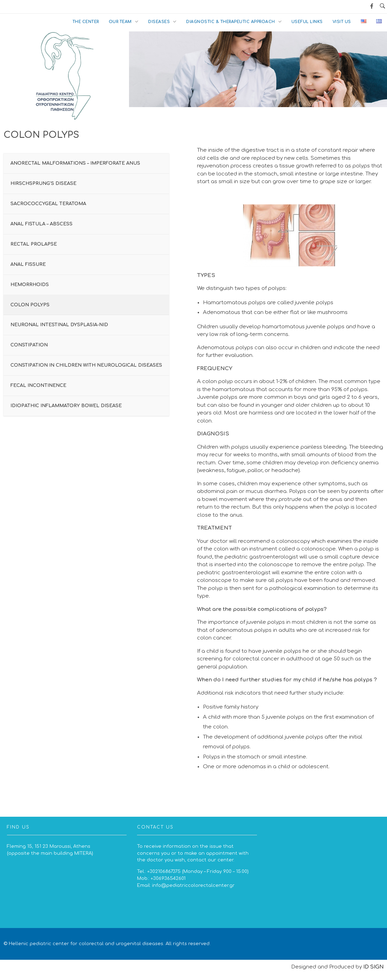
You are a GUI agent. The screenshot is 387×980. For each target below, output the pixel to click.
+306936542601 (168, 878)
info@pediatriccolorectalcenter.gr (193, 885)
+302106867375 (164, 871)
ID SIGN (373, 967)
